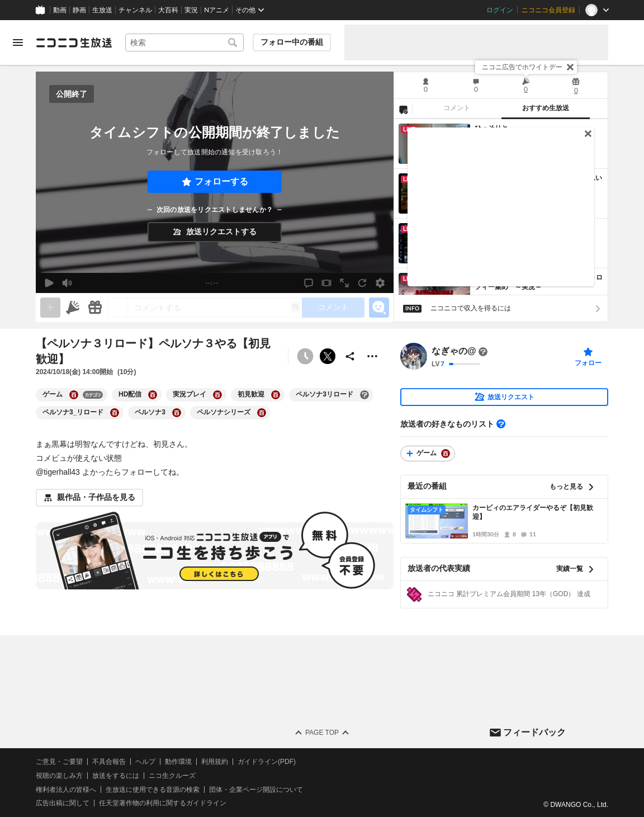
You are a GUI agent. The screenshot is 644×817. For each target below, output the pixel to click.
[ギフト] (95, 308)
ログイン (500, 10)
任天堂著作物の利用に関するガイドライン (163, 803)
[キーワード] (184, 42)
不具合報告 (109, 762)
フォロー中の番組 (292, 42)
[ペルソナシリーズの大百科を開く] (262, 413)
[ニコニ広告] (73, 308)
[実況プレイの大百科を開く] (217, 395)
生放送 (102, 10)
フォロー (588, 363)
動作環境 (178, 762)
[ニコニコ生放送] (74, 42)
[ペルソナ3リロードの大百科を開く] (364, 395)
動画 (60, 10)
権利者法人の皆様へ (66, 789)
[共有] (350, 356)
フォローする (221, 181)
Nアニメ (217, 10)
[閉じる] (570, 67)
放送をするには (116, 775)
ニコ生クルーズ (172, 775)
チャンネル (135, 10)
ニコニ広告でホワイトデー (522, 67)
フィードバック (534, 732)
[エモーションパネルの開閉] (379, 308)
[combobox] (184, 42)
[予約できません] (305, 356)
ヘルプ (145, 762)
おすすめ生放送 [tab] (546, 108)
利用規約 (215, 762)
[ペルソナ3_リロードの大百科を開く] (115, 413)
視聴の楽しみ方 (59, 775)
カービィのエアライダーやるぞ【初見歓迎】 (533, 513)
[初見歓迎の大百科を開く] (276, 395)
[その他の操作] (372, 356)
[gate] (50, 308)
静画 (79, 10)
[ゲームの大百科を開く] (74, 395)
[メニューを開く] (18, 42)
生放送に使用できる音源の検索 (153, 789)
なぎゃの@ (454, 351)
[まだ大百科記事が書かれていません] (483, 352)
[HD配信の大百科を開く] (153, 395)
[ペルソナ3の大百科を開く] (177, 413)
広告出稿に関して (63, 803)
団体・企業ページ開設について (256, 789)
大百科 (168, 10)
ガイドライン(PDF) (267, 762)
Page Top (322, 733)
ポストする (328, 356)
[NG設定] (403, 109)
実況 (191, 10)
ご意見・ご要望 (59, 762)
